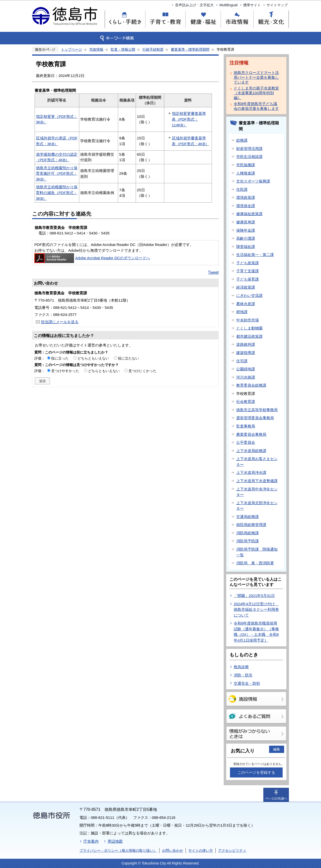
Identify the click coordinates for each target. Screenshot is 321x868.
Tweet (213, 272)
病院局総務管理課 (251, 525)
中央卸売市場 (248, 320)
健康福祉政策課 (249, 214)
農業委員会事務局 (251, 434)
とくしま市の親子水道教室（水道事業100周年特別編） (256, 93)
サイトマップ (277, 5)
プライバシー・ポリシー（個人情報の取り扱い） (118, 850)
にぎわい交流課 (249, 295)
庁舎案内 (91, 841)
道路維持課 (246, 344)
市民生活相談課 (249, 157)
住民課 (242, 189)
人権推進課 (246, 173)
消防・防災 (243, 675)
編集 (277, 749)
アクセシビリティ (232, 850)
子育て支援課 (248, 271)
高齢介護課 (246, 238)
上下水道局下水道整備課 (257, 481)
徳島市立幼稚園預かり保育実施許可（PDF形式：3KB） (57, 173)
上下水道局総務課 (251, 451)
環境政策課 (246, 197)
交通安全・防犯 (247, 683)
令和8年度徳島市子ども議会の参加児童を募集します (256, 106)
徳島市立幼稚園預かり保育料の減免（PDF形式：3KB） (57, 193)
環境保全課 (246, 206)
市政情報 (96, 49)
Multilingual (228, 5)
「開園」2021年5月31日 (254, 596)
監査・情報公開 (123, 49)
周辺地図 (115, 841)
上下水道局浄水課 (251, 472)
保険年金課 (246, 230)
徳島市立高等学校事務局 (257, 410)
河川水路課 (246, 377)
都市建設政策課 (249, 336)
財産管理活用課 (249, 149)
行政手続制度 (153, 49)
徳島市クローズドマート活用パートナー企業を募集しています (256, 77)
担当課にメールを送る (60, 322)
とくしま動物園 (249, 328)
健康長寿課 (246, 222)
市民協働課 (246, 165)
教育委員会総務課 (251, 385)
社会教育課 (246, 402)
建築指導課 (246, 353)
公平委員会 (246, 442)
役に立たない (128, 358)
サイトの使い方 (201, 850)
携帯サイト (252, 5)
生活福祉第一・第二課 (255, 255)
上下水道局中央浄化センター (257, 492)
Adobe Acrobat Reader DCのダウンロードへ (92, 258)
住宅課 (242, 361)
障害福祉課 (246, 247)
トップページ (71, 49)
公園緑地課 (246, 369)
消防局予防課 (248, 541)
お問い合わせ (173, 850)
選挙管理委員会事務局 (255, 418)
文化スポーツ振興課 (253, 181)
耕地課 (242, 312)
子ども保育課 (248, 279)
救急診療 (241, 667)
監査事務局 (246, 426)
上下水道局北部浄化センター (257, 506)
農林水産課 (246, 304)
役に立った (60, 358)
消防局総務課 (248, 533)
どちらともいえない (93, 358)
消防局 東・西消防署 (255, 563)
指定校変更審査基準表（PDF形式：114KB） (189, 119)
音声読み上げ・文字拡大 (194, 5)
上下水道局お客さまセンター (257, 462)
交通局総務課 (248, 517)
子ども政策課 (248, 263)
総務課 (242, 140)
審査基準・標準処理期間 (190, 49)
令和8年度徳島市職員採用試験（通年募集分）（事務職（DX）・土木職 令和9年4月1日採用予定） (256, 632)
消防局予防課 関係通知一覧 (257, 552)
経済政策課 (246, 287)
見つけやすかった (65, 371)
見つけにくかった (142, 371)
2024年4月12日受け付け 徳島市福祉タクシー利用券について (256, 610)
